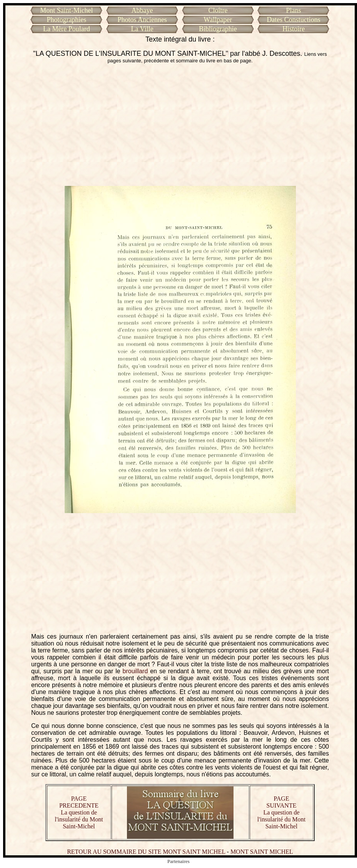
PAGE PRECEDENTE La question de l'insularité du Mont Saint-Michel (79, 812)
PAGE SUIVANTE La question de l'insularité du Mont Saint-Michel (282, 812)
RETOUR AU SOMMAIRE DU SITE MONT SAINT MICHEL (146, 852)
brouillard (135, 671)
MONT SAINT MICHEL (262, 852)
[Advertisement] (180, 125)
